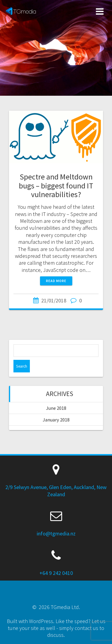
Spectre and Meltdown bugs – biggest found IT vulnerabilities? (56, 186)
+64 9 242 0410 (56, 573)
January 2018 (56, 420)
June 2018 (56, 408)
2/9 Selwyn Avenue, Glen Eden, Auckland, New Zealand (56, 491)
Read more (56, 281)
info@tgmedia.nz (56, 533)
